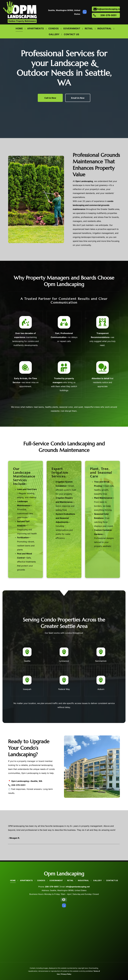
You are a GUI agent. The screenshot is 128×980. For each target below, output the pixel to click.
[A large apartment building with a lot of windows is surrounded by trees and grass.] (92, 767)
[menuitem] (20, 29)
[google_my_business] (85, 12)
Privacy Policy (66, 974)
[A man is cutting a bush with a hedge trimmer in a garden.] (36, 199)
